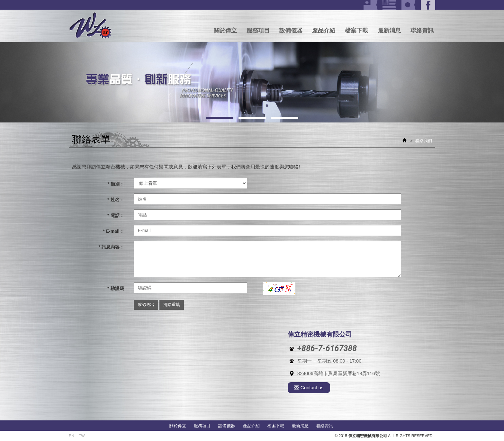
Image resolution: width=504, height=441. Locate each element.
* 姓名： (116, 200)
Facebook (428, 5)
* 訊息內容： (111, 247)
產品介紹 (324, 31)
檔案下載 (356, 31)
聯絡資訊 (422, 31)
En (72, 436)
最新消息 (389, 31)
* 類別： (116, 184)
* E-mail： (113, 231)
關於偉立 (225, 31)
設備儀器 (291, 31)
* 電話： (116, 215)
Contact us (309, 388)
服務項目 (258, 31)
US (390, 5)
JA (409, 5)
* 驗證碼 (116, 288)
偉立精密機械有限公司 (90, 26)
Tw (371, 5)
